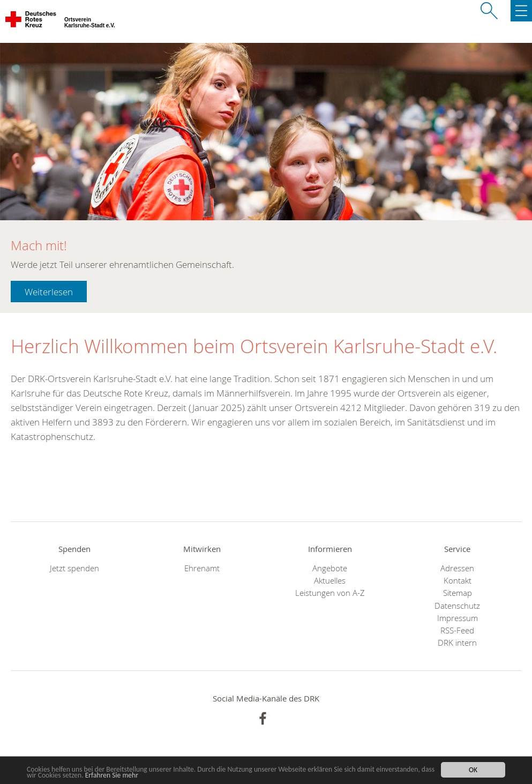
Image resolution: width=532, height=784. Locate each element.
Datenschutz (457, 606)
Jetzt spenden (74, 568)
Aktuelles (330, 581)
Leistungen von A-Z (330, 593)
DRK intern (457, 643)
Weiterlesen (49, 292)
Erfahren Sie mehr (112, 775)
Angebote (330, 568)
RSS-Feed (457, 630)
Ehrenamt (202, 568)
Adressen (457, 568)
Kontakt (458, 581)
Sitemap (458, 593)
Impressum (458, 618)
